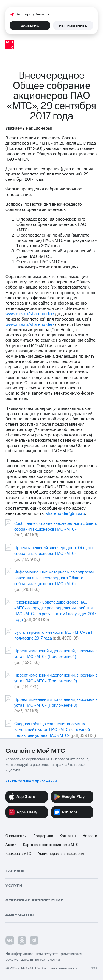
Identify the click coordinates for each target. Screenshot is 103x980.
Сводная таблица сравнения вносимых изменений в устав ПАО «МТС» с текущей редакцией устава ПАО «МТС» (52, 730)
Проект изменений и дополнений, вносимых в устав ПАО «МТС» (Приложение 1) (56, 654)
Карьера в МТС (18, 854)
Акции (11, 845)
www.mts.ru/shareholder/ (30, 314)
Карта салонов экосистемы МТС (51, 845)
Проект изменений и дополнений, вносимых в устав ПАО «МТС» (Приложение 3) (56, 703)
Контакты (68, 836)
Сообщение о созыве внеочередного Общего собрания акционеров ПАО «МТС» (56, 526)
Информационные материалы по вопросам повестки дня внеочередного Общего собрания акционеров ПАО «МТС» (54, 578)
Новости (90, 836)
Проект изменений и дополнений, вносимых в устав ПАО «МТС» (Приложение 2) (56, 678)
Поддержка (43, 836)
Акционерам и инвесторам (61, 854)
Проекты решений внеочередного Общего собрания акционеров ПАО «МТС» (53, 551)
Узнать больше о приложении (31, 781)
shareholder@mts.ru (65, 513)
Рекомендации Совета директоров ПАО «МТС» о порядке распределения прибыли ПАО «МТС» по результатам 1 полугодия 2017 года (55, 611)
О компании (16, 836)
